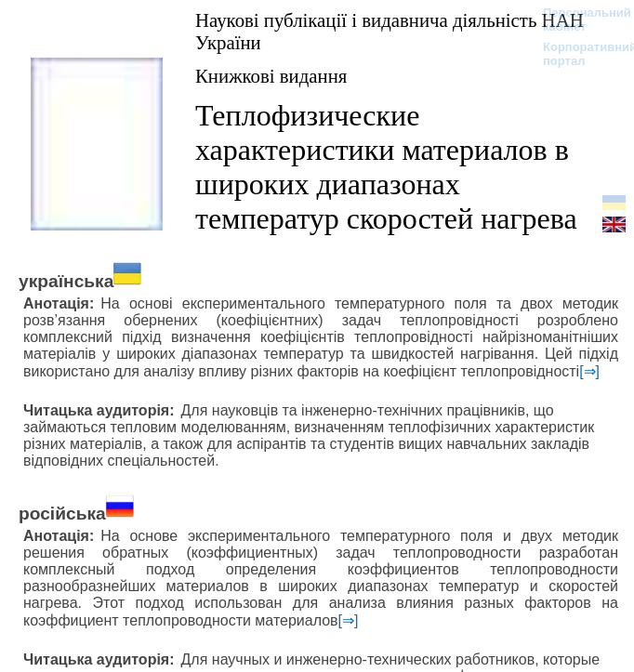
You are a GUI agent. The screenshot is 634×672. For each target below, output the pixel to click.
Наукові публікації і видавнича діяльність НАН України (390, 31)
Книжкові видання (271, 76)
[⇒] (589, 371)
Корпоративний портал (578, 54)
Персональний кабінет (578, 20)
